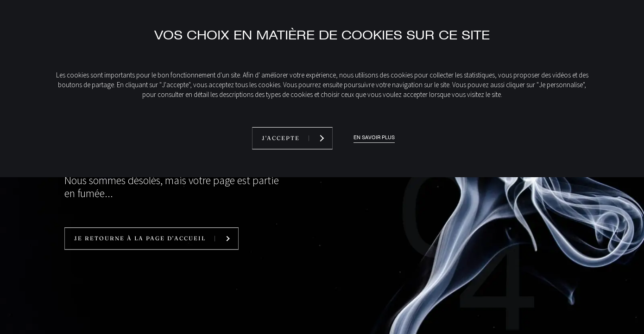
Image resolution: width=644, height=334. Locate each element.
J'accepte (281, 138)
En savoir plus (374, 138)
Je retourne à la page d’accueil (140, 239)
